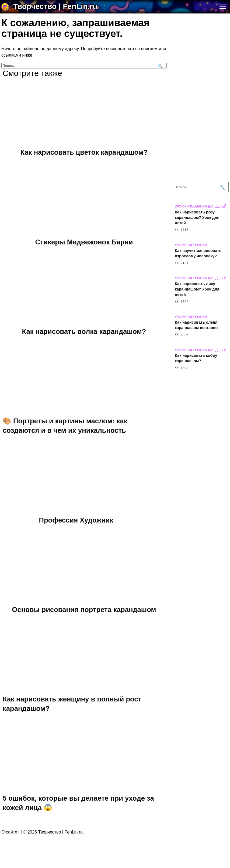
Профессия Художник (76, 520)
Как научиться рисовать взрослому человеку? (198, 253)
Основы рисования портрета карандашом (84, 609)
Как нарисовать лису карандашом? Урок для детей (197, 289)
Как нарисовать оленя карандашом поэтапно (196, 325)
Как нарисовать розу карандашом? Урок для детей (197, 217)
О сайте (9, 832)
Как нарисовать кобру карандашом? (196, 358)
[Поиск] (160, 66)
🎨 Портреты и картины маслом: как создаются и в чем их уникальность (65, 426)
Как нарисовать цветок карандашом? (84, 152)
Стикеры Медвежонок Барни (84, 242)
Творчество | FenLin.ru (55, 6)
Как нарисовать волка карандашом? (84, 331)
